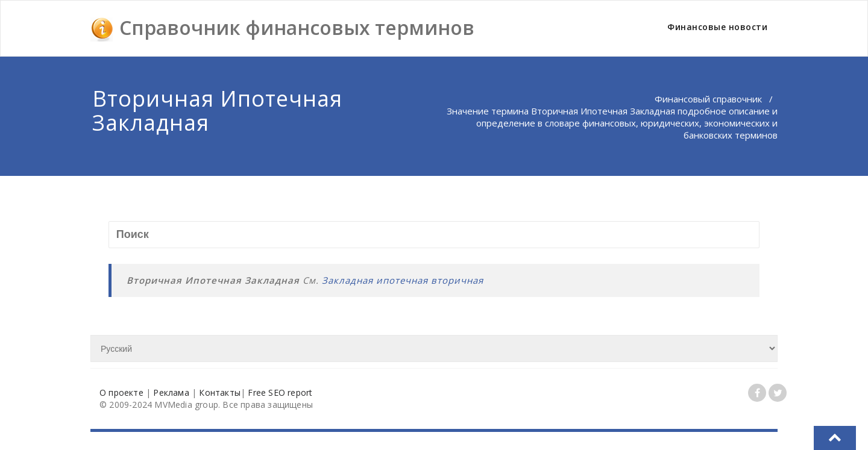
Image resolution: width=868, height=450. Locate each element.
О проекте (121, 392)
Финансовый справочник (708, 99)
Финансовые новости (717, 27)
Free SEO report (280, 392)
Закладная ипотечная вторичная (403, 280)
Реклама (171, 392)
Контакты (220, 392)
